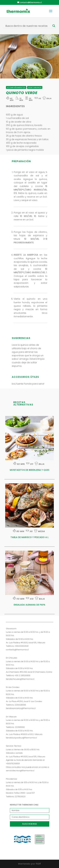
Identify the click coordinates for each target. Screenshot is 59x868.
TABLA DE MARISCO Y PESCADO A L (29, 537)
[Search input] (28, 26)
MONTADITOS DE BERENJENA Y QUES (29, 470)
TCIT (38, 864)
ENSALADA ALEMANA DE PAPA (29, 605)
